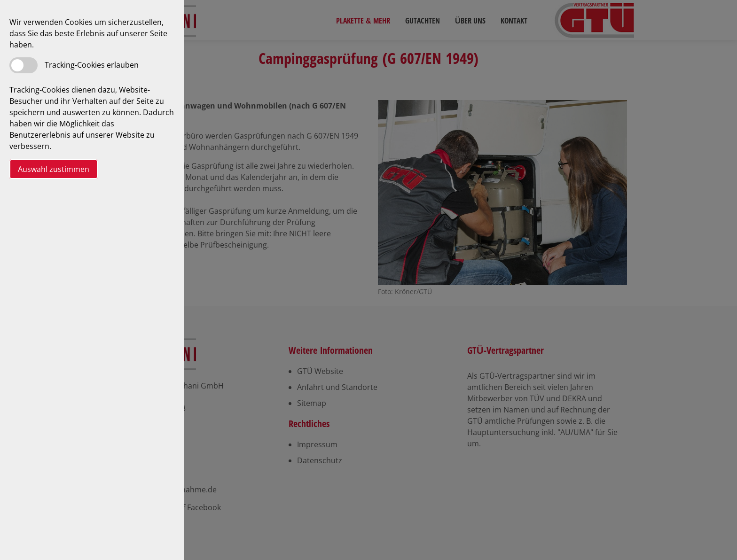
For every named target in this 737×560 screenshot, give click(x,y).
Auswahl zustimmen (54, 169)
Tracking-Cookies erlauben (92, 65)
